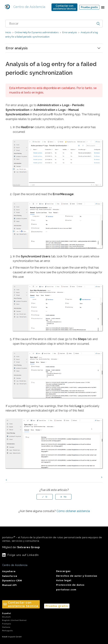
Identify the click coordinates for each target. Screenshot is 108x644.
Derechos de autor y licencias (77, 576)
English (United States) (14, 620)
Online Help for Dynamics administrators (37, 32)
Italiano (6, 627)
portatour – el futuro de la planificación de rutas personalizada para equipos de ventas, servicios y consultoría (52, 539)
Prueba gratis (89, 7)
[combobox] (54, 24)
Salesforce (10, 576)
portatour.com (66, 590)
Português (7, 631)
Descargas (63, 571)
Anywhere (9, 571)
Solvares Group (29, 547)
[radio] (45, 497)
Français (7, 624)
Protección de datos (70, 585)
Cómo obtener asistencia (73, 511)
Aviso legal (64, 580)
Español (7, 613)
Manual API (9, 585)
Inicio (8, 32)
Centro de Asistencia (28, 7)
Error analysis (70, 32)
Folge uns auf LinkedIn (23, 555)
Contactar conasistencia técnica (64, 7)
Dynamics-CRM (12, 581)
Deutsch (6, 617)
